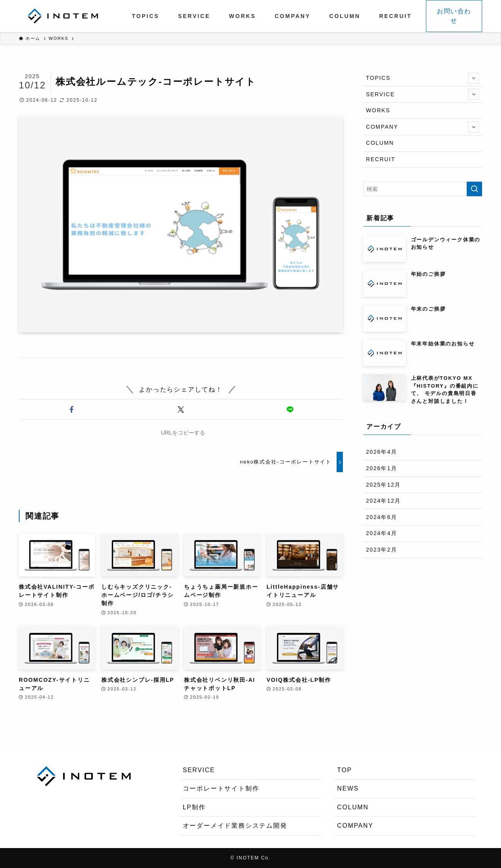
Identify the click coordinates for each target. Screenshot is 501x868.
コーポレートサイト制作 (221, 788)
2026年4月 (382, 452)
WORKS (378, 110)
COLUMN (380, 143)
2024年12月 (383, 501)
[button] (72, 410)
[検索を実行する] (474, 189)
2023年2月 (382, 550)
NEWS (348, 788)
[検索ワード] (423, 189)
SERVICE (423, 94)
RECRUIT (381, 159)
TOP (344, 770)
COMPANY (423, 127)
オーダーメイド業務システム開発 (235, 826)
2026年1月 (382, 468)
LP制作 (194, 807)
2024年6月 (382, 517)
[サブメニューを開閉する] (474, 78)
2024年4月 (382, 533)
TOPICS (423, 78)
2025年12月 (383, 485)
